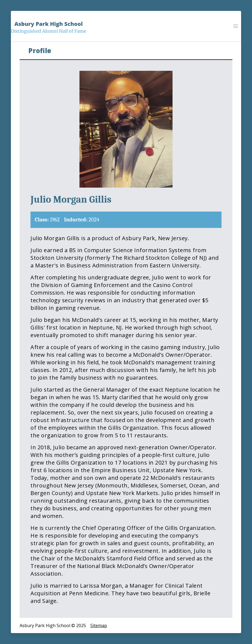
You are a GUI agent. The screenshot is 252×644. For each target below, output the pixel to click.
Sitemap (99, 625)
